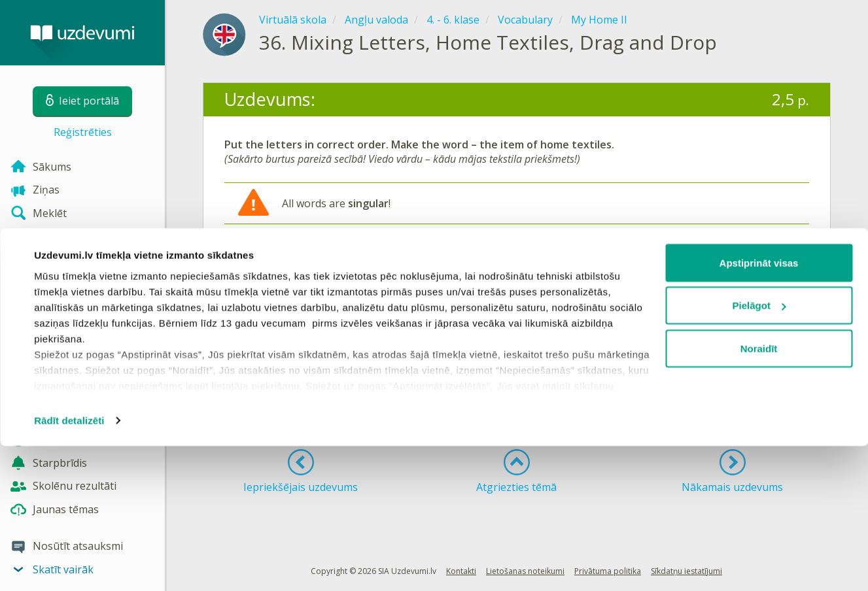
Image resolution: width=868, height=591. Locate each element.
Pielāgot (759, 451)
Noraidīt (759, 493)
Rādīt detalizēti (69, 565)
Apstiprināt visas (759, 408)
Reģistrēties (83, 132)
